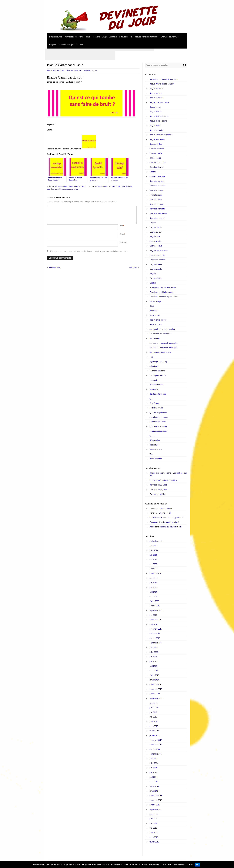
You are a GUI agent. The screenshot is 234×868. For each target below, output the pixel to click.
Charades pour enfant (169, 37)
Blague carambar (61, 186)
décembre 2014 (156, 740)
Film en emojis (155, 301)
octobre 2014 (155, 749)
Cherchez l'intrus (156, 167)
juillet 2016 (154, 652)
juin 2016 (153, 657)
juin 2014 (153, 768)
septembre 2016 (156, 643)
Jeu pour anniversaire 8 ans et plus (163, 348)
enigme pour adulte (157, 255)
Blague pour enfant (157, 139)
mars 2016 (154, 671)
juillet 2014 (154, 763)
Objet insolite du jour (158, 394)
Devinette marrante (157, 209)
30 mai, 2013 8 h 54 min (56, 71)
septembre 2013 (156, 809)
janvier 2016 (154, 680)
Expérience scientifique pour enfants (164, 297)
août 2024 (153, 546)
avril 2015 (153, 722)
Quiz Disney (154, 403)
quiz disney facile (156, 408)
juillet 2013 (154, 819)
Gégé (152, 306)
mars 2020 (154, 597)
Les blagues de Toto (158, 375)
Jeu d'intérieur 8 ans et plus (160, 334)
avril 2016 (153, 666)
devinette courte (156, 195)
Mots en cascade (156, 385)
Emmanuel (154, 522)
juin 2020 (153, 583)
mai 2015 (153, 717)
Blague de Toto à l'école (159, 116)
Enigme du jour (156, 232)
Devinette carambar (157, 186)
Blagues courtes (56, 37)
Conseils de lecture (157, 176)
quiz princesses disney (159, 431)
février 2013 (154, 842)
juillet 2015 (154, 708)
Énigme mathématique (158, 251)
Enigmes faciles (156, 278)
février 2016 (154, 675)
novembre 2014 (156, 745)
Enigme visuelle (156, 269)
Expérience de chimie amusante (162, 292)
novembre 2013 (156, 800)
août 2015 (153, 703)
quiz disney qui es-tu (158, 422)
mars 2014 (154, 782)
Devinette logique (156, 204)
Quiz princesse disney (158, 426)
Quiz (151, 399)
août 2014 (153, 759)
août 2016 (153, 647)
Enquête (153, 283)
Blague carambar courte (77, 186)
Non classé (154, 389)
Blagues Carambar (110, 37)
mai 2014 (153, 772)
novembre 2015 (156, 689)
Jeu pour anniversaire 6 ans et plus (163, 343)
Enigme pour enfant (157, 260)
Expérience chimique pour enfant (163, 288)
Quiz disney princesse (158, 413)
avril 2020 (153, 592)
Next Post (134, 267)
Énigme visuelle (156, 264)
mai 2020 (153, 587)
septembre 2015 (156, 698)
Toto (151, 454)
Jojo (151, 357)
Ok (197, 865)
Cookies (80, 45)
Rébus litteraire (156, 450)
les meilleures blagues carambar (66, 189)
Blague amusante (156, 89)
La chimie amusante (158, 371)
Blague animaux (156, 93)
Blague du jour (155, 126)
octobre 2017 (155, 634)
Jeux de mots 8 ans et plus (160, 352)
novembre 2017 (156, 629)
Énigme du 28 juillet (157, 494)
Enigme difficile (156, 227)
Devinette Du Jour (90, 71)
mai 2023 (153, 564)
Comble (153, 172)
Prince (152, 527)
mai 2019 (153, 615)
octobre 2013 (155, 805)
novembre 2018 (156, 620)
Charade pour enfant (158, 163)
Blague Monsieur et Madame (161, 135)
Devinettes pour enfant (73, 37)
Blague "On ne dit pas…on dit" (162, 84)
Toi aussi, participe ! (66, 45)
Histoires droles (156, 325)
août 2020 (153, 578)
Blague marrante (156, 130)
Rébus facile (154, 445)
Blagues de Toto (126, 37)
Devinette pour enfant (158, 213)
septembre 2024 (156, 541)
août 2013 (153, 814)
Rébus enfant (155, 440)
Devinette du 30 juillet (158, 485)
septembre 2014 (156, 754)
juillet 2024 (154, 550)
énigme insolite (156, 241)
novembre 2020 (156, 573)
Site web (123, 242)
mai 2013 (153, 828)
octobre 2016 (155, 638)
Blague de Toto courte (158, 121)
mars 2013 (154, 837)
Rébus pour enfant (92, 37)
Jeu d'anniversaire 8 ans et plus (162, 329)
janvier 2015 (154, 735)
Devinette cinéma (156, 190)
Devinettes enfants (157, 218)
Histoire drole (155, 315)
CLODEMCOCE (156, 518)
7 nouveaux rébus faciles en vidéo (163, 480)
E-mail (123, 234)
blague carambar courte (117, 186)
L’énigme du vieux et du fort (171, 527)
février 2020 (154, 601)
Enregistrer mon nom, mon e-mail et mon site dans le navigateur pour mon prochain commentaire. (89, 251)
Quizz (152, 436)
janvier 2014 (154, 791)
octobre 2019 (155, 606)
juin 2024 (153, 555)
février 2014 (154, 786)
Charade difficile (156, 153)
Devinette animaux (157, 181)
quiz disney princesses (159, 417)
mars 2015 (154, 726)
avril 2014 (153, 777)
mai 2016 (153, 661)
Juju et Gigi (154, 366)
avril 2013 (153, 833)
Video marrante (156, 459)
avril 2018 (153, 624)
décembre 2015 (156, 685)
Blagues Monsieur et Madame (146, 37)
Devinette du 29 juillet (158, 490)
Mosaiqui (153, 380)
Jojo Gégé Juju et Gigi (158, 362)
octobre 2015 (155, 694)
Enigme (153, 223)
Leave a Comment (74, 71)
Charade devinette (157, 149)
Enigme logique (156, 246)
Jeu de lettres (155, 338)
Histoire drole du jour (158, 320)
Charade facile (155, 158)
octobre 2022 (155, 569)
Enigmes (53, 45)
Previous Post (54, 267)
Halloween (154, 311)
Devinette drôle (156, 200)
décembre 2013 (156, 796)
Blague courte (155, 107)
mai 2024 (153, 560)
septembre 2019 (156, 610)
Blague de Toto (156, 112)
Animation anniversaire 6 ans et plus (164, 79)
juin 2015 (153, 712)
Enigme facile (155, 237)
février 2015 (154, 731)
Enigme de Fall (165, 513)
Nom (122, 226)
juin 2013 (153, 823)
